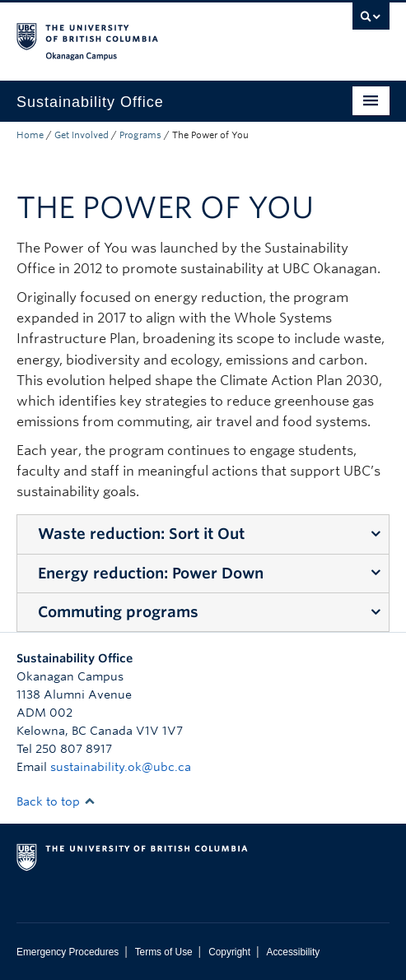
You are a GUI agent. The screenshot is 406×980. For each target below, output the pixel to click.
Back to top (56, 801)
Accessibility (293, 952)
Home (30, 135)
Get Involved (82, 135)
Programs (140, 135)
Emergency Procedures (68, 952)
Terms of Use (164, 952)
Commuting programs (118, 612)
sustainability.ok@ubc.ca (121, 767)
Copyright (229, 952)
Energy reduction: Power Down (151, 573)
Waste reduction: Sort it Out (141, 534)
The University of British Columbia (147, 34)
